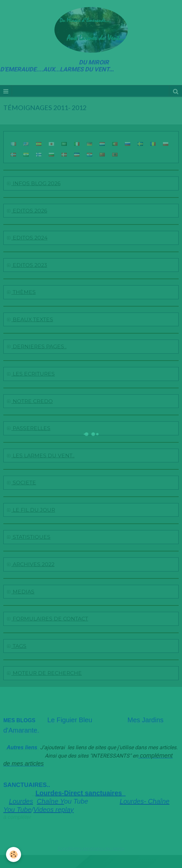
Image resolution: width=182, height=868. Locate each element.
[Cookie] (14, 854)
